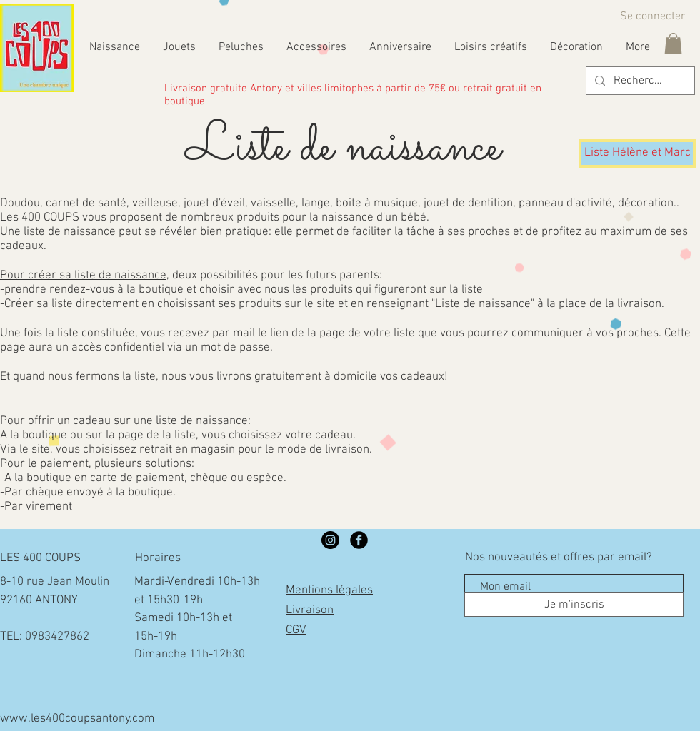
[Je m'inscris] (574, 604)
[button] (673, 44)
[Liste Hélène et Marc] (637, 153)
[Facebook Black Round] (359, 540)
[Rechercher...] (639, 81)
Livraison (310, 610)
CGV (296, 630)
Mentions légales (329, 590)
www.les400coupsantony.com (77, 719)
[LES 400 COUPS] (330, 540)
